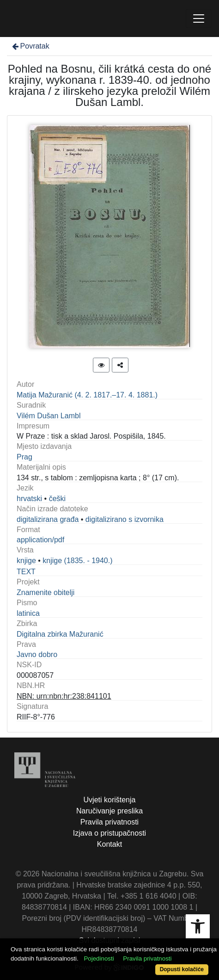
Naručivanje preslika (109, 811)
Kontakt (109, 844)
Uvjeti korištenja (110, 800)
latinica (28, 613)
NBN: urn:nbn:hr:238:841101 (64, 696)
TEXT (26, 572)
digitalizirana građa (48, 519)
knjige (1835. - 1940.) (77, 561)
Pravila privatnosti (109, 822)
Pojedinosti (99, 958)
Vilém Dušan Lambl (49, 416)
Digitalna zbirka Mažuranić (60, 634)
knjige (26, 561)
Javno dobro (37, 654)
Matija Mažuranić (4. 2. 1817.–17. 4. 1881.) (87, 395)
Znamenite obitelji (46, 592)
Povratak (30, 46)
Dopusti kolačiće (182, 969)
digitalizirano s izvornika (125, 519)
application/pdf (40, 540)
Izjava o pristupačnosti (109, 833)
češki (57, 499)
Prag (24, 457)
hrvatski (29, 499)
